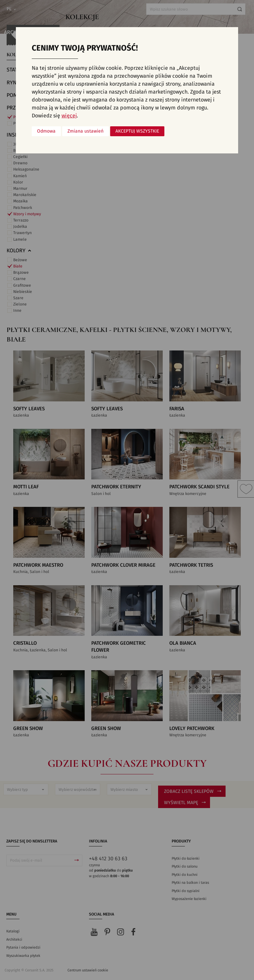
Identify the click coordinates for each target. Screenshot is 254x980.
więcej (69, 116)
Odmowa (46, 131)
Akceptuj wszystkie (137, 131)
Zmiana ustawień (85, 131)
